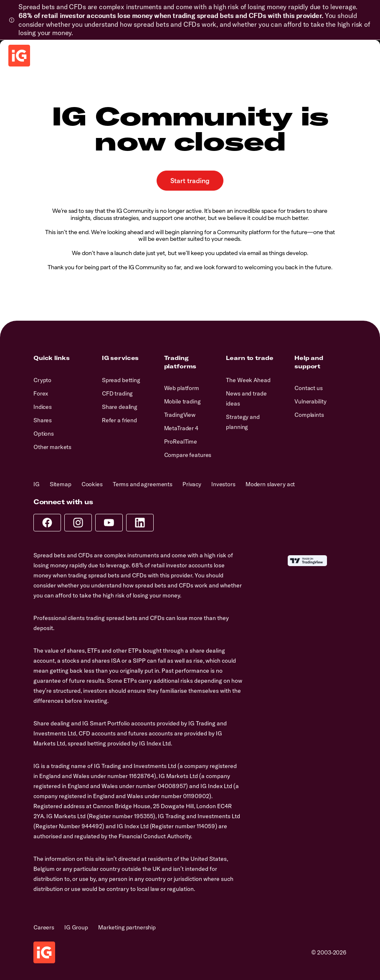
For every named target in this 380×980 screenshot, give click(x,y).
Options (44, 434)
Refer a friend (119, 420)
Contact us (309, 388)
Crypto (42, 380)
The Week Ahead (248, 380)
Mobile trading (182, 401)
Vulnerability (310, 401)
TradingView (180, 415)
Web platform (182, 388)
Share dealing (120, 407)
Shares (43, 420)
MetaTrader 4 (181, 428)
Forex (41, 393)
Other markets (52, 447)
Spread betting (121, 380)
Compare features (188, 455)
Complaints (309, 415)
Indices (43, 407)
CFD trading (117, 393)
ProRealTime (181, 442)
